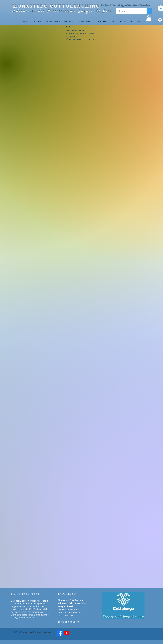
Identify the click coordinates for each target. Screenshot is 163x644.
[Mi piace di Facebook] (82, 634)
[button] (149, 18)
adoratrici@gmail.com (69, 622)
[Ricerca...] (129, 11)
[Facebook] (60, 633)
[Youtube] (67, 633)
